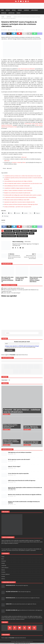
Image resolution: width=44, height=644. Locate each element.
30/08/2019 (5, 30)
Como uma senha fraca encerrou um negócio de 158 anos (27, 598)
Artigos (14, 10)
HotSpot (3, 563)
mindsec (31, 233)
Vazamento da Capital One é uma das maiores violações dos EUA (19, 202)
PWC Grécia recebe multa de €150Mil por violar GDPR (17, 200)
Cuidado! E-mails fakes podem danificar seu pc (13, 288)
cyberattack (17, 231)
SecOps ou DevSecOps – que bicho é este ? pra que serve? (18, 207)
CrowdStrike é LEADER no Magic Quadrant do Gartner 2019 (18, 188)
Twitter (24, 162)
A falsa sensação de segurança (21, 585)
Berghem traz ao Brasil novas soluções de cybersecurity (17, 193)
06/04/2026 (11, 461)
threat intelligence (22, 236)
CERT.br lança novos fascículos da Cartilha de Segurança (22, 480)
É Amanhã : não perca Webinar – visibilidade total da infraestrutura (22, 411)
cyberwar (33, 231)
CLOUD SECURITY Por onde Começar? (11, 293)
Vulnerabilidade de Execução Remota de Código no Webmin (18, 181)
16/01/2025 (27, 445)
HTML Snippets (17, 643)
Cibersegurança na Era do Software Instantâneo (20, 452)
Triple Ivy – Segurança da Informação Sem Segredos (31, 427)
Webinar (20, 10)
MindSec (19, 13)
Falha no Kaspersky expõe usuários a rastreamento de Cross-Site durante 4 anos (23, 183)
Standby (3, 576)
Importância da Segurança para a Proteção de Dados (31, 442)
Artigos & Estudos (7, 449)
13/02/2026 (6, 430)
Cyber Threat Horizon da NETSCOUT (26, 69)
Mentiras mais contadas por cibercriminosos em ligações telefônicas (25, 495)
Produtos (3, 572)
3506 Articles (28, 242)
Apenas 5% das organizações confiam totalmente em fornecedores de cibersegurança (25, 488)
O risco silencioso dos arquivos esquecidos (18, 473)
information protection (8, 233)
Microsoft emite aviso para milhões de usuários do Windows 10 (7, 279)
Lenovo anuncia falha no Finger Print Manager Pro (21, 279)
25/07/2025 (6, 445)
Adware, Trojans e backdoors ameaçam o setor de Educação (18, 190)
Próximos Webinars (6, 574)
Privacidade (13, 355)
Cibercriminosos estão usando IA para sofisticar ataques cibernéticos (36, 279)
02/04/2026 (11, 482)
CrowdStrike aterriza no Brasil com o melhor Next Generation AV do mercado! (23, 176)
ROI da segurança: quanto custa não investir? (19, 459)
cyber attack (8, 231)
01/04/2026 (11, 496)
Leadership (26, 10)
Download (4, 13)
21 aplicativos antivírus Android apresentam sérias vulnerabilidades (20, 197)
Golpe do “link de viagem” (14, 466)
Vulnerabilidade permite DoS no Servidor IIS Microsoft (17, 186)
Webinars (5, 383)
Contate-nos (11, 13)
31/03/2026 (11, 504)
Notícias (8, 10)
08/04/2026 (11, 454)
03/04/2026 (11, 468)
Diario (3, 559)
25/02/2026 (6, 414)
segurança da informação (9, 236)
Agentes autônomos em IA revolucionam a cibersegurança (30, 610)
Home (2, 10)
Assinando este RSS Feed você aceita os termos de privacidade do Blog (20, 347)
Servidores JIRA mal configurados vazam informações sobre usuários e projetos (23, 195)
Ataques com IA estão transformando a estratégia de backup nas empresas (24, 502)
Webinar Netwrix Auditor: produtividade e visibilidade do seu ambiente (11, 442)
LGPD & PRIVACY (34, 10)
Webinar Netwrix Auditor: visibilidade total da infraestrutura (10, 426)
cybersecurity (25, 231)
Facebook (14, 162)
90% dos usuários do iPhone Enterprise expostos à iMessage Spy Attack (21, 204)
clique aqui (24, 157)
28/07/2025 (27, 430)
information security (22, 233)
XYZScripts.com (27, 643)
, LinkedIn (19, 162)
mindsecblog (12, 30)
